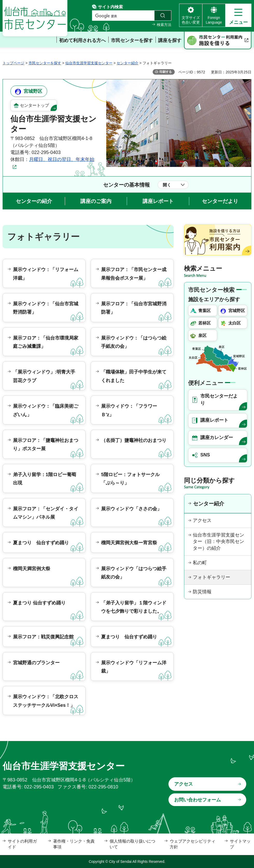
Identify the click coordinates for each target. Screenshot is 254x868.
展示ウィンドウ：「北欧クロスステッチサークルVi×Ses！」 (46, 701)
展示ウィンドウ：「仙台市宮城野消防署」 (46, 308)
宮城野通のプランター (36, 663)
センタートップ (34, 105)
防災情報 (202, 592)
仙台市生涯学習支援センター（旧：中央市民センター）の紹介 (218, 541)
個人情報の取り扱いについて (132, 844)
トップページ (13, 63)
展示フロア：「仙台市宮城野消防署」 (134, 308)
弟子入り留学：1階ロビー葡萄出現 (45, 479)
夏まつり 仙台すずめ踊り (41, 543)
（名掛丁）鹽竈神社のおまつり (134, 440)
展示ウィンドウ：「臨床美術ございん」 (46, 410)
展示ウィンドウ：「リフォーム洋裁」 (46, 274)
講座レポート (158, 201)
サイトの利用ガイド (22, 844)
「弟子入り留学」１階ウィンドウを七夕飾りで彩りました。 (134, 607)
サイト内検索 (110, 7)
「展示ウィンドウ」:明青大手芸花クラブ (44, 376)
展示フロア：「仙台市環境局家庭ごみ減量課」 (46, 342)
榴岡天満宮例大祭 (32, 569)
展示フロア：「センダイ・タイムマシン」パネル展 (46, 513)
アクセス (202, 520)
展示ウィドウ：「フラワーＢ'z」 (129, 410)
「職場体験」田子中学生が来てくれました (134, 376)
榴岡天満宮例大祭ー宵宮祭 (129, 543)
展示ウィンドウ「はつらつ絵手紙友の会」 (134, 573)
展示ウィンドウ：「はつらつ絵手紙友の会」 (134, 342)
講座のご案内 (96, 201)
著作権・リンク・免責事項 (74, 844)
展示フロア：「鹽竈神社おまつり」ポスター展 (46, 444)
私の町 (200, 563)
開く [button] (167, 185)
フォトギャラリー (211, 577)
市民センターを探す (45, 63)
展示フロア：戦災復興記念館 (43, 637)
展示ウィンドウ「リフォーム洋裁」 (134, 667)
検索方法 (164, 25)
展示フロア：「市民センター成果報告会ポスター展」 (134, 274)
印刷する (166, 72)
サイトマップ (240, 844)
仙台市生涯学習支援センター (89, 63)
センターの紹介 (34, 201)
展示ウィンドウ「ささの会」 (131, 509)
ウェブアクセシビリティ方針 (193, 844)
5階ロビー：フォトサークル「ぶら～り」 (130, 479)
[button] (238, 15)
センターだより (220, 201)
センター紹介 (128, 63)
